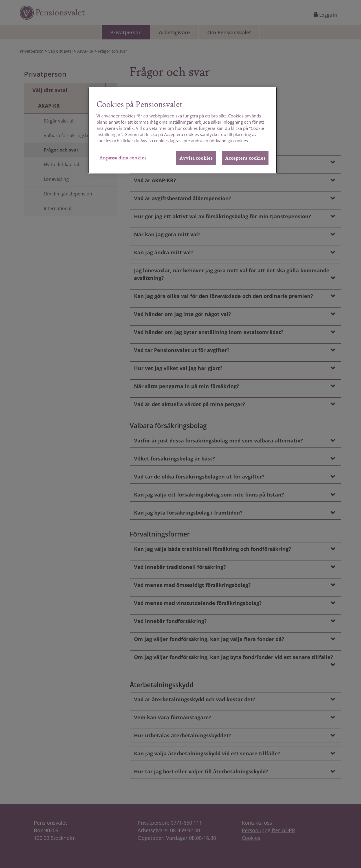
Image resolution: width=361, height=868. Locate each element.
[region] (182, 130)
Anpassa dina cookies (123, 158)
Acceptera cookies (245, 158)
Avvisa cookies (196, 158)
